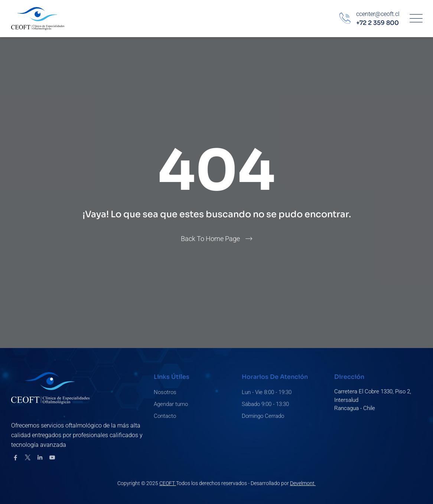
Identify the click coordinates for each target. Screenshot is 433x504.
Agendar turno (171, 404)
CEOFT (168, 483)
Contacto (165, 416)
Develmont (303, 483)
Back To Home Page (210, 239)
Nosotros (165, 392)
